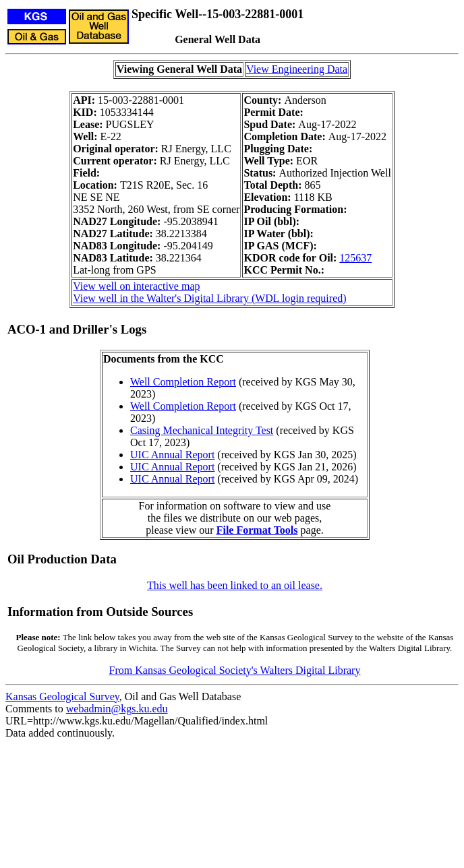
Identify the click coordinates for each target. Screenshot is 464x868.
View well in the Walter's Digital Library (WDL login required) (209, 298)
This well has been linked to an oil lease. (235, 585)
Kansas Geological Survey (62, 696)
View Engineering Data (297, 69)
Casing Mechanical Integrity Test (202, 430)
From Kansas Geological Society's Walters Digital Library (235, 670)
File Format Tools (257, 530)
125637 (355, 258)
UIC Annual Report (172, 455)
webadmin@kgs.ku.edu (117, 709)
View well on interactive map (136, 286)
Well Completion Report (183, 382)
